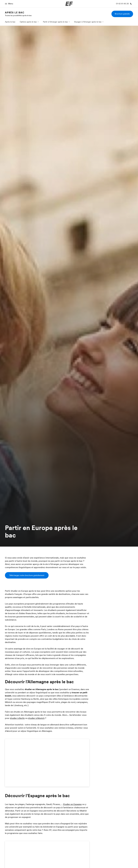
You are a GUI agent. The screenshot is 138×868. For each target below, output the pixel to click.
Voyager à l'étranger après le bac (88, 22)
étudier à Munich (36, 718)
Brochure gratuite (122, 14)
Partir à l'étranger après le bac (56, 22)
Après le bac (15, 13)
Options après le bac (28, 22)
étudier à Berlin (17, 718)
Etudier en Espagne (72, 804)
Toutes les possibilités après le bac (18, 15)
